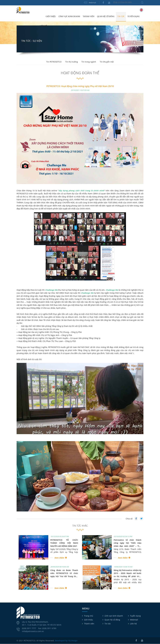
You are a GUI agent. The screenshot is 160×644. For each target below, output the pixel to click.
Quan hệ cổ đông (112, 620)
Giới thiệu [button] (51, 17)
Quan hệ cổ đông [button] (106, 17)
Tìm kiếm (142, 3)
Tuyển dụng (133, 17)
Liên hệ (43, 26)
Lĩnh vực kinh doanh (114, 616)
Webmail (92, 3)
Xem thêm (59, 558)
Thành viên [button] (88, 17)
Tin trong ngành (89, 62)
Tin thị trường (71, 62)
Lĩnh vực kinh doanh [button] (69, 17)
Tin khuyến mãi (107, 62)
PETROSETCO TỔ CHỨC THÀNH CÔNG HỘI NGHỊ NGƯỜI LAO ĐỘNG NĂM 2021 (64, 543)
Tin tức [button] (121, 17)
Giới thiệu (88, 620)
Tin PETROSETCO (53, 62)
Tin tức (108, 624)
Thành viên (89, 624)
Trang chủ (41, 17)
